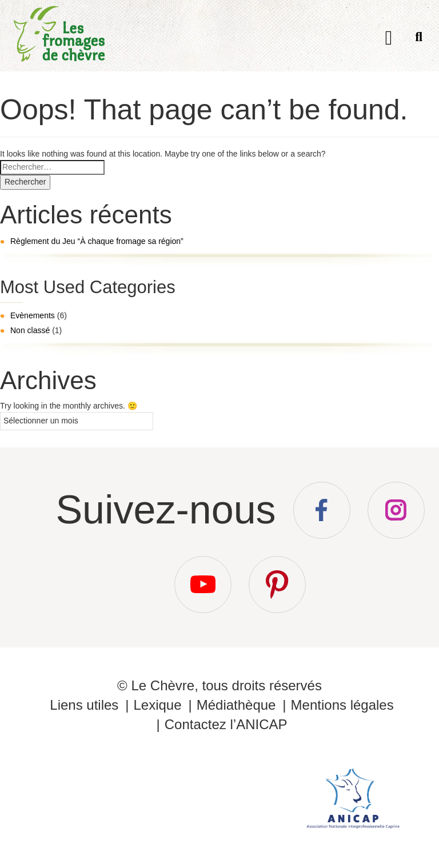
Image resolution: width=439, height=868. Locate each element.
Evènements (33, 315)
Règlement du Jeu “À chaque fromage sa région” (97, 241)
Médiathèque (236, 705)
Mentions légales (342, 705)
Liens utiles (84, 705)
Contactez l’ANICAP (226, 724)
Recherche (419, 39)
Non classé (30, 330)
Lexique (157, 705)
